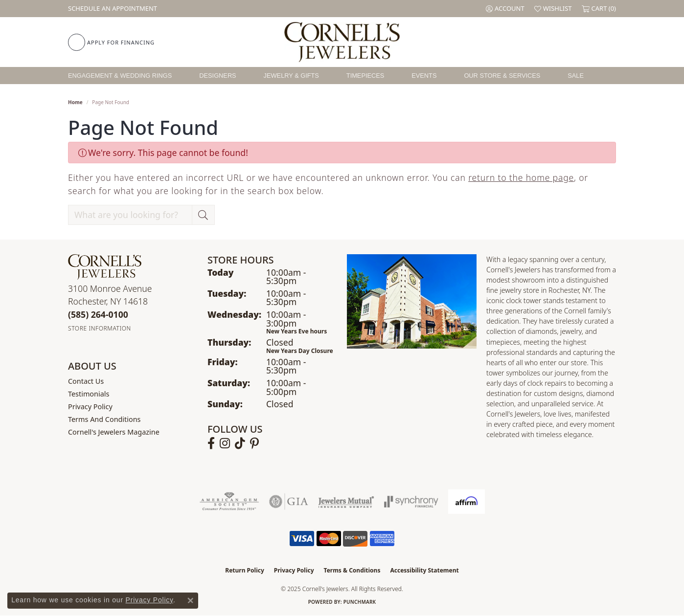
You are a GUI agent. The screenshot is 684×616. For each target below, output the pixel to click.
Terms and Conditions (104, 419)
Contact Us (86, 381)
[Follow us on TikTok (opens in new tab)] (240, 443)
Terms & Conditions (352, 570)
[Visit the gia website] (289, 502)
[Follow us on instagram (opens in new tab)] (225, 443)
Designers (217, 76)
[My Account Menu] (505, 9)
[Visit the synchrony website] (411, 502)
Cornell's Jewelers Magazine (114, 432)
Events (424, 76)
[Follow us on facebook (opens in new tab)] (211, 443)
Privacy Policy (90, 407)
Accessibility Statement (424, 570)
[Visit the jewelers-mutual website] (346, 502)
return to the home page (521, 177)
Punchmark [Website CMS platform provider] (360, 602)
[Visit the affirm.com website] (467, 502)
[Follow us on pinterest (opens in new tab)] (254, 443)
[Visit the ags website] (229, 502)
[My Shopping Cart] (599, 9)
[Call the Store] (98, 314)
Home (75, 102)
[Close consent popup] (190, 600)
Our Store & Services (502, 76)
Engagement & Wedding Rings (120, 76)
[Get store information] (100, 328)
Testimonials (89, 394)
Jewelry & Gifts (291, 76)
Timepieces (365, 76)
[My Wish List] (553, 9)
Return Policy (245, 570)
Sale (576, 76)
